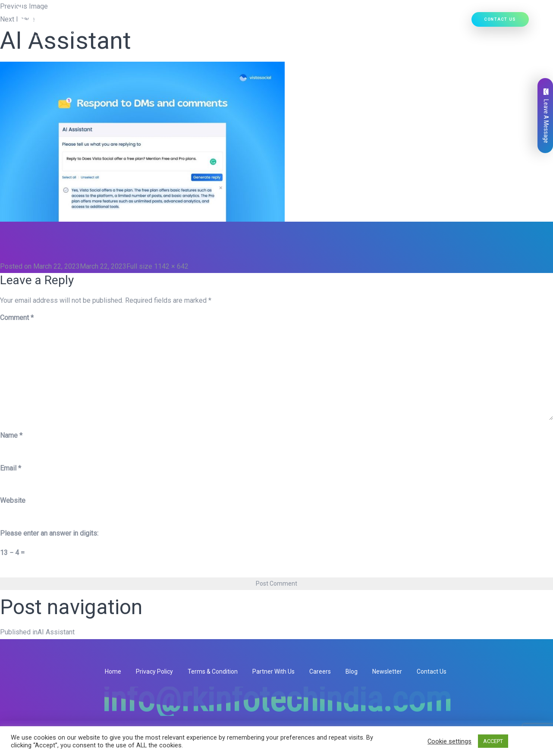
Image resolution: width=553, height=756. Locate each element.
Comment (17, 318)
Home (157, 22)
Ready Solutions (347, 22)
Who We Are (191, 22)
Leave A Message (546, 116)
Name (11, 435)
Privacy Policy (154, 671)
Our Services (238, 22)
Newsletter (387, 671)
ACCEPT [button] (493, 741)
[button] (255, 22)
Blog (352, 671)
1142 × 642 (171, 266)
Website (13, 500)
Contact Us (500, 19)
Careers (320, 671)
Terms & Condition (213, 671)
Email (11, 468)
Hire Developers (441, 22)
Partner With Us (273, 671)
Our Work (395, 22)
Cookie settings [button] (449, 741)
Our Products (290, 22)
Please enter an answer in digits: (49, 533)
